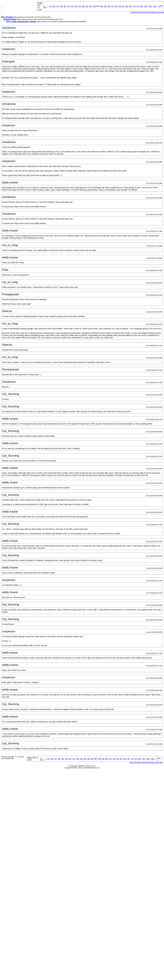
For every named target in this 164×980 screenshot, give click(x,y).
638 (102, 6)
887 (142, 6)
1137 (146, 6)
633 (83, 6)
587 (65, 6)
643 (120, 6)
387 (54, 6)
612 (69, 6)
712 (134, 6)
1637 (155, 6)
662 (127, 6)
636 (94, 6)
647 (123, 6)
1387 (150, 6)
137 (51, 6)
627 (72, 6)
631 (76, 6)
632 (80, 6)
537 (58, 6)
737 (138, 6)
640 (109, 6)
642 (116, 6)
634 (87, 6)
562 (61, 6)
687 (131, 6)
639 (105, 6)
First (45, 6)
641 (112, 6)
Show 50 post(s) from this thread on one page (147, 12)
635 (91, 6)
